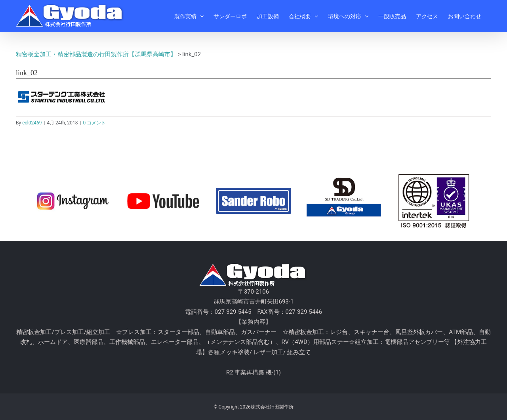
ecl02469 (32, 123)
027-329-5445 (233, 312)
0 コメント (94, 123)
